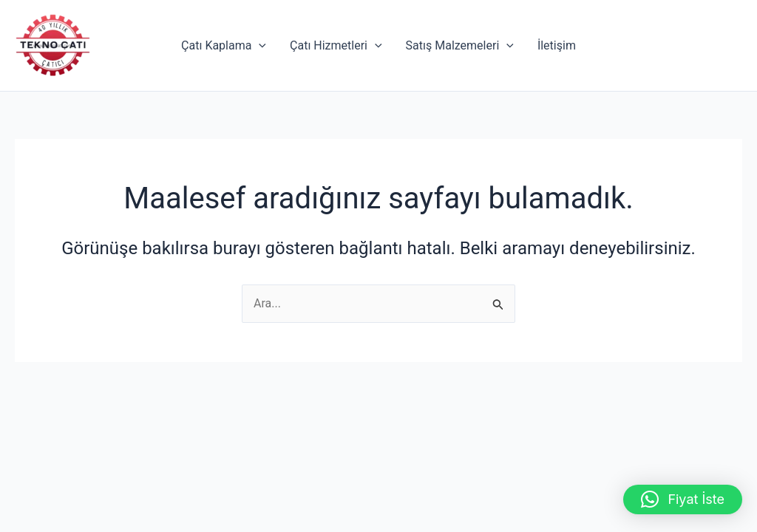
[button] (683, 499)
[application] (259, 46)
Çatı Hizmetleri (336, 46)
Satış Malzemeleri (460, 46)
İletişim (557, 45)
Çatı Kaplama (224, 46)
